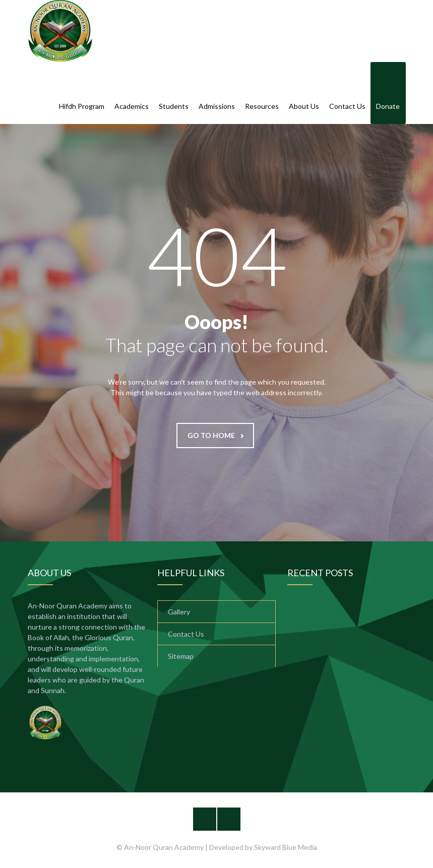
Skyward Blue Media (286, 847)
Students (174, 94)
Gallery (179, 612)
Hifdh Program (82, 94)
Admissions (217, 94)
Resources (262, 94)
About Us (304, 94)
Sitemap (181, 656)
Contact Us (347, 94)
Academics (132, 94)
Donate (388, 94)
